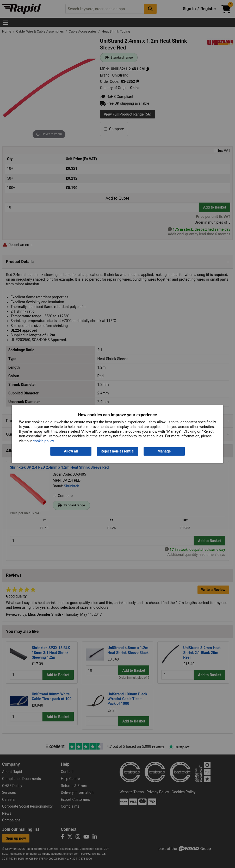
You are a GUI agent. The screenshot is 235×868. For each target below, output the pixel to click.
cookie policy (43, 441)
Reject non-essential (117, 451)
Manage (164, 451)
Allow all (71, 451)
